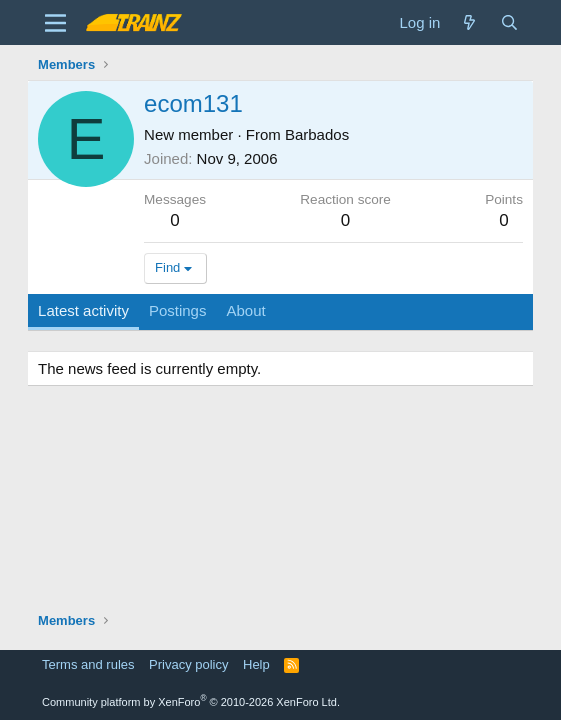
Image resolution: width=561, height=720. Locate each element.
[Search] (509, 22)
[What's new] (469, 22)
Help (256, 664)
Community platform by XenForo (191, 702)
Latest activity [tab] (83, 310)
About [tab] (245, 310)
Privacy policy (188, 664)
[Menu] (55, 23)
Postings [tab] (178, 310)
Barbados (317, 134)
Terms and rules (88, 664)
